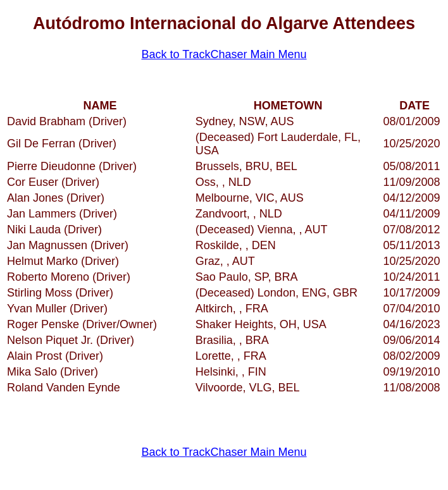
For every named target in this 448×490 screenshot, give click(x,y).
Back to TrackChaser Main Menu (224, 54)
